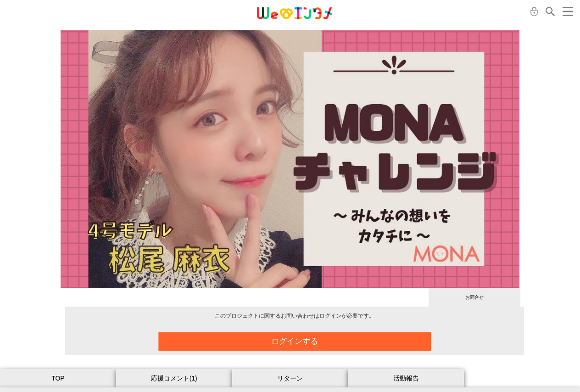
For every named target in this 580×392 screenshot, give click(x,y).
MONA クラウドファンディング (295, 13)
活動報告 (406, 378)
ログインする (301, 341)
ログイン (534, 11)
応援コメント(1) (174, 378)
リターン (290, 378)
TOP (58, 378)
